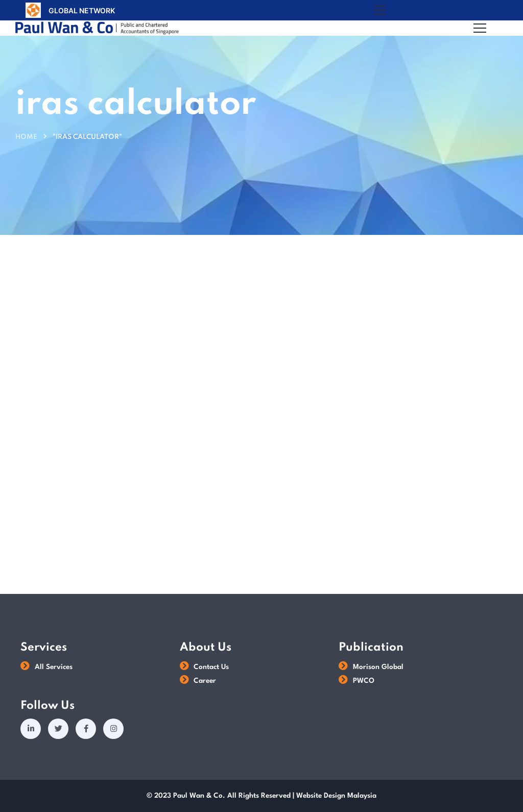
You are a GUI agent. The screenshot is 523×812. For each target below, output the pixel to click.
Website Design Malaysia (336, 796)
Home (26, 137)
